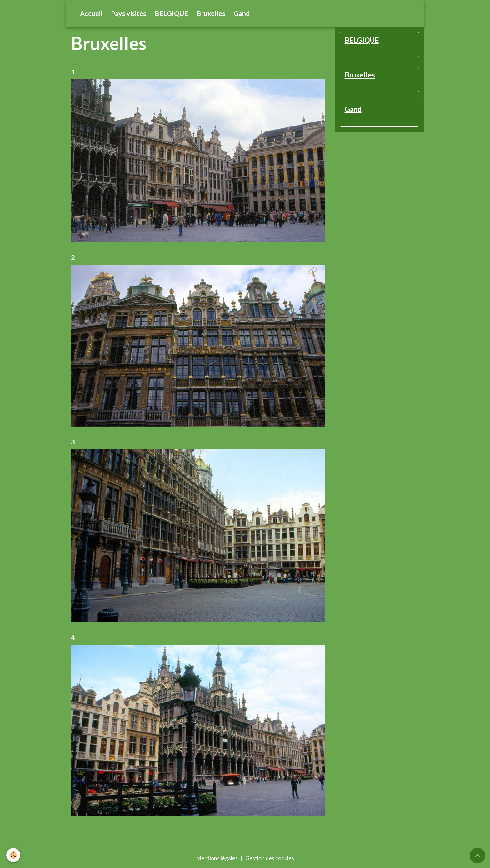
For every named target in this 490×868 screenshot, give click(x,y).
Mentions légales (217, 858)
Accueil (91, 13)
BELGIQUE (171, 13)
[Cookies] (13, 855)
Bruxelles (211, 13)
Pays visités (129, 13)
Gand (242, 13)
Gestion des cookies (270, 858)
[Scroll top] (477, 856)
